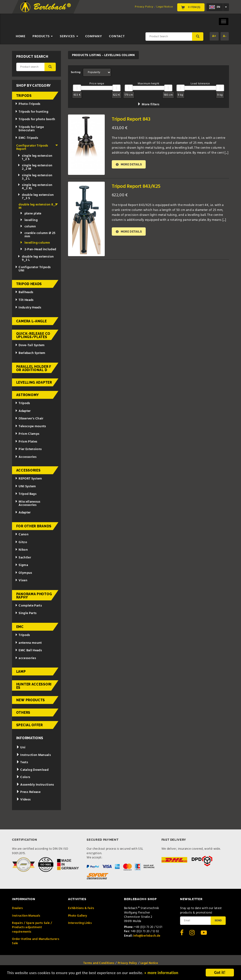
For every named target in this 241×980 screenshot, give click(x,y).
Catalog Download (32, 770)
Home (21, 36)
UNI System (25, 486)
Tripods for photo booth (35, 119)
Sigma (22, 565)
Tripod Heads (29, 284)
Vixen (21, 580)
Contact (117, 36)
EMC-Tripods (27, 138)
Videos (24, 800)
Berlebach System (30, 353)
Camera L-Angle (32, 321)
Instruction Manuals (34, 755)
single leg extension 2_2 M (35, 167)
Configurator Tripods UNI (33, 269)
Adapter (23, 411)
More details (129, 164)
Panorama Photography (34, 596)
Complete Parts (28, 606)
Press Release (28, 792)
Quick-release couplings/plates (33, 335)
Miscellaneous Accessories (28, 503)
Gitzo (21, 542)
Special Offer (30, 725)
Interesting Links (80, 923)
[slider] (77, 88)
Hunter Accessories (34, 686)
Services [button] (69, 36)
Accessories (26, 457)
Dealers (17, 908)
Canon (22, 535)
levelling (29, 220)
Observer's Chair (29, 419)
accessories (26, 658)
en (215, 7)
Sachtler (23, 558)
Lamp (21, 672)
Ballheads (24, 292)
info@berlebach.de (147, 936)
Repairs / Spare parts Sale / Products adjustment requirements (32, 927)
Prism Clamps (27, 434)
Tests (22, 762)
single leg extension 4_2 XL (35, 187)
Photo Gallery (78, 916)
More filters (148, 105)
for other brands (34, 526)
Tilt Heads (24, 300)
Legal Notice (165, 7)
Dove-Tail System (30, 345)
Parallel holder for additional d (34, 368)
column (28, 227)
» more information (161, 973)
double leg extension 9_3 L (36, 258)
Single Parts (26, 613)
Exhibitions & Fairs (81, 908)
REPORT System (28, 479)
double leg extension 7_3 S (36, 197)
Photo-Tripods (28, 104)
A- (225, 36)
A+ (214, 36)
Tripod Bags (26, 494)
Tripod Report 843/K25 (136, 187)
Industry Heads (28, 308)
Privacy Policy (144, 7)
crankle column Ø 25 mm (38, 235)
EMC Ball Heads (28, 650)
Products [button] (43, 36)
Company (94, 36)
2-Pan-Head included (38, 249)
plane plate (31, 214)
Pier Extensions (28, 449)
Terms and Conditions (99, 963)
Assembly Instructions (35, 785)
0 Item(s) (191, 7)
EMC (20, 627)
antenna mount (28, 643)
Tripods (24, 96)
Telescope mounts (30, 426)
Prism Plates (26, 442)
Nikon (21, 550)
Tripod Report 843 (131, 119)
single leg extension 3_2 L (35, 177)
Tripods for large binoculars (29, 129)
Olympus (24, 573)
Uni (21, 748)
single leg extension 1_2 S (35, 158)
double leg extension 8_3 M (38, 206)
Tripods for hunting (32, 112)
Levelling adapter (34, 382)
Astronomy (28, 395)
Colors (23, 777)
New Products (31, 700)
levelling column (35, 243)
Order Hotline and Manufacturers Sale (36, 941)
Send (218, 920)
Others (23, 713)
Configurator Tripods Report (37, 147)
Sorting (76, 72)
